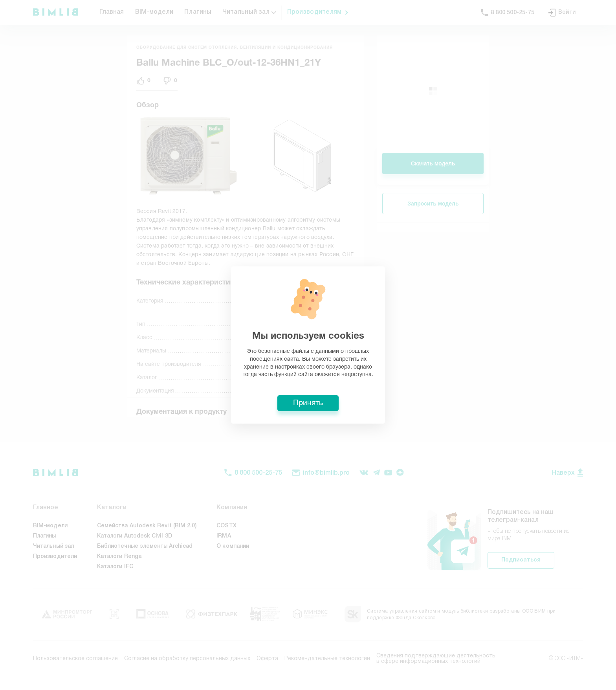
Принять (308, 403)
